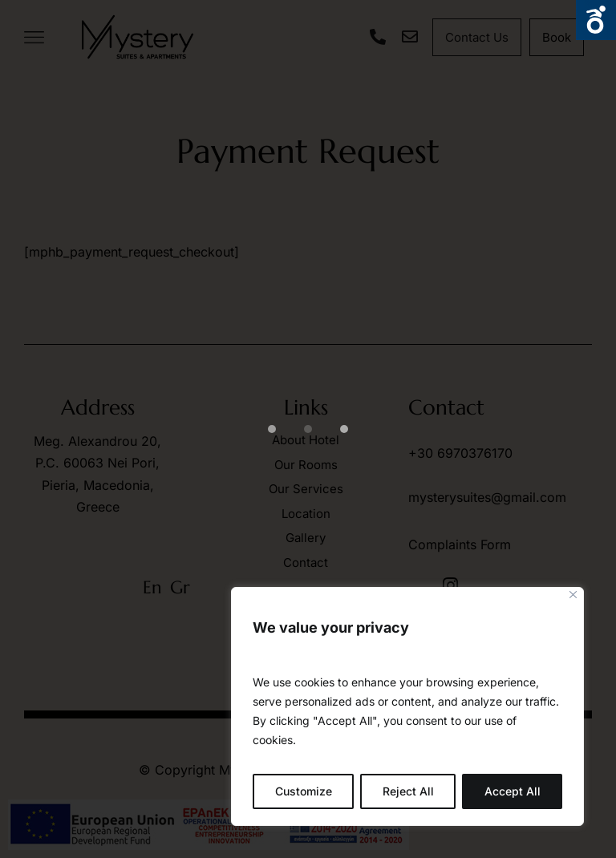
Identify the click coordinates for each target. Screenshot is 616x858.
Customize (304, 791)
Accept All (513, 791)
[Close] (573, 595)
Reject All (408, 791)
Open (596, 20)
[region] (407, 706)
